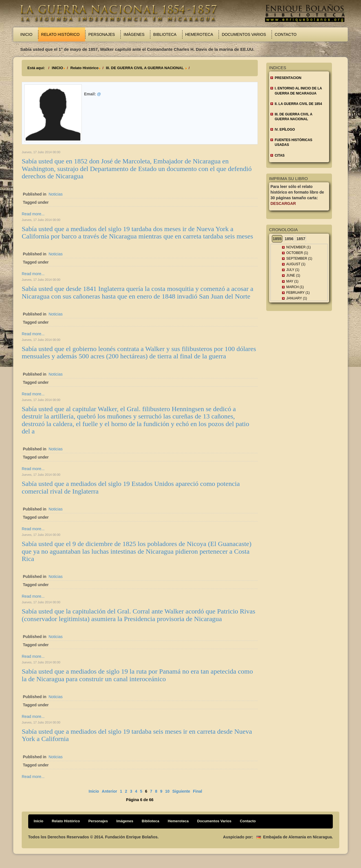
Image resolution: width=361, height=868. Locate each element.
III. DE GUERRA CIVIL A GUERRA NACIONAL (145, 68)
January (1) (297, 298)
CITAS (280, 155)
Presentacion (288, 78)
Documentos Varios (244, 34)
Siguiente (181, 791)
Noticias (56, 194)
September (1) (299, 258)
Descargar (283, 203)
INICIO (58, 68)
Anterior (109, 791)
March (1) (295, 287)
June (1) (293, 275)
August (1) (296, 264)
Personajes (102, 34)
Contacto (286, 34)
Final (198, 791)
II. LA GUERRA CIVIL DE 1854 (298, 104)
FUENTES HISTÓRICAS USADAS (293, 142)
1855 (277, 239)
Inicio (26, 34)
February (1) (298, 293)
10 (167, 791)
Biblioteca (165, 34)
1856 (289, 239)
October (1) (297, 253)
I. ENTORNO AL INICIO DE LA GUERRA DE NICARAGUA (298, 91)
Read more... (33, 214)
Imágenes (134, 34)
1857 (301, 239)
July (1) (293, 270)
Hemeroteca (199, 34)
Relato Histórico (60, 34)
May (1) (292, 281)
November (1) (299, 247)
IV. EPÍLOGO (285, 130)
